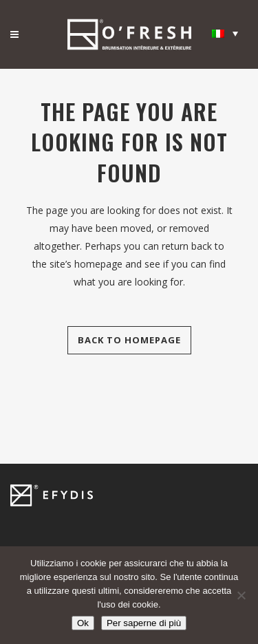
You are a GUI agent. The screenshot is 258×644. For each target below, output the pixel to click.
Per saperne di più (144, 623)
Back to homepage (129, 340)
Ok (83, 623)
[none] (225, 33)
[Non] (241, 595)
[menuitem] (225, 33)
